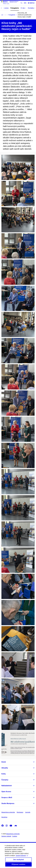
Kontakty (32, 8)
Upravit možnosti (22, 857)
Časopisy (5, 780)
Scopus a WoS (7, 798)
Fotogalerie (15, 8)
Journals (28, 812)
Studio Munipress (8, 803)
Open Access (6, 792)
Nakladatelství (7, 786)
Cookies (15, 836)
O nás (23, 8)
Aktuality (5, 768)
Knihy (4, 774)
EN (25, 3)
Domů (4, 762)
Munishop (4, 817)
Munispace (20, 812)
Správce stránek (6, 836)
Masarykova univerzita (8, 812)
